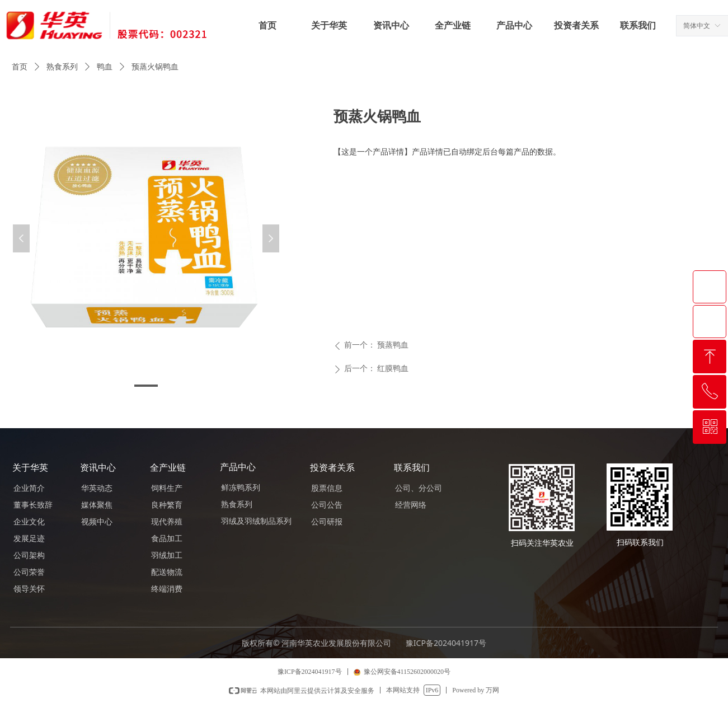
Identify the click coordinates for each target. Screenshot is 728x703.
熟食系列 (62, 67)
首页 (20, 67)
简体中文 (697, 26)
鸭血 (105, 67)
